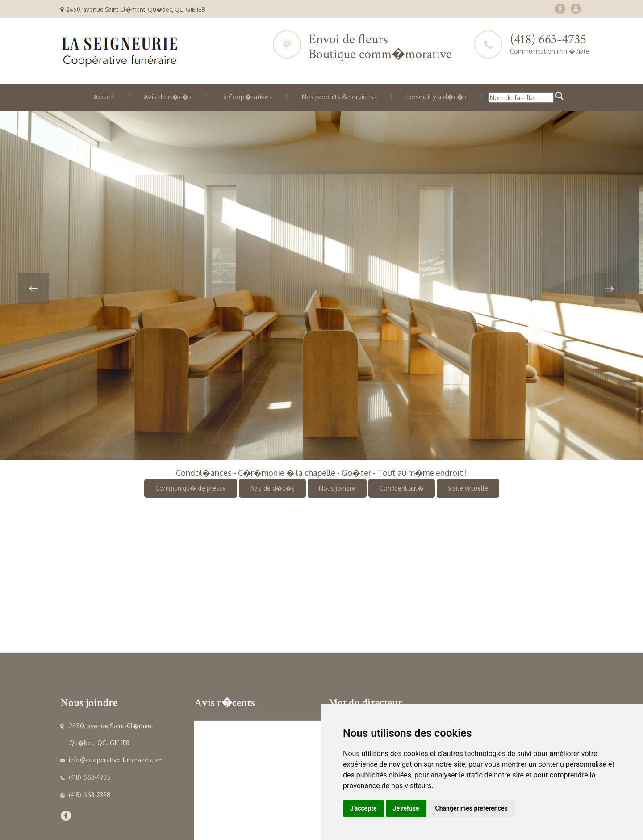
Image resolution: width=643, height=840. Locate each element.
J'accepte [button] (363, 808)
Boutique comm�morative (380, 54)
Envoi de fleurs (348, 40)
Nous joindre (337, 488)
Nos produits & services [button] (340, 97)
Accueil (104, 97)
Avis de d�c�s (168, 97)
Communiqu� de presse (191, 488)
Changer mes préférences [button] (472, 808)
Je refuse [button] (406, 808)
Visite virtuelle (468, 488)
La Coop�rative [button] (247, 97)
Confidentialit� (402, 488)
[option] (321, 286)
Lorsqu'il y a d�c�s (436, 97)
